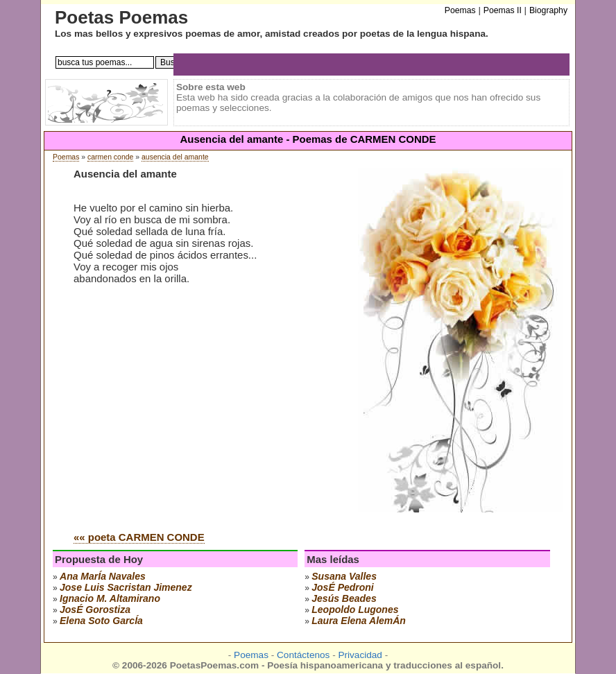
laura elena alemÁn (359, 621)
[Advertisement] (190, 415)
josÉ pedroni (342, 587)
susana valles (344, 576)
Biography (548, 10)
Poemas (66, 157)
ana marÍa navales (103, 576)
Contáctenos (303, 655)
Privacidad (360, 655)
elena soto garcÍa (101, 621)
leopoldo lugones (355, 610)
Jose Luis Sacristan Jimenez (126, 587)
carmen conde (110, 157)
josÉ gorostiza (95, 610)
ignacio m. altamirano (110, 598)
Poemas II (503, 10)
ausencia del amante (175, 157)
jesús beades (344, 598)
